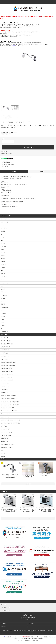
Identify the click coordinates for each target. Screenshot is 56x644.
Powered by (28, 641)
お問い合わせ (3, 627)
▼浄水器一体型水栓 (8, 117)
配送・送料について (18, 631)
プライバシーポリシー (41, 631)
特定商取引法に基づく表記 (7, 153)
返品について (4, 152)
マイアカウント (4, 624)
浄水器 (10, 116)
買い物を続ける (4, 166)
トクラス (6, 116)
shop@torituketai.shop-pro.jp (38, 638)
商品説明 (14, 172)
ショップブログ (25, 632)
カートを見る (31, 624)
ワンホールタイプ (15, 118)
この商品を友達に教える (6, 162)
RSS (30, 632)
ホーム (3, 116)
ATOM (32, 632)
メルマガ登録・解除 (49, 631)
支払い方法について (10, 631)
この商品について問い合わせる (7, 164)
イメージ (42, 172)
